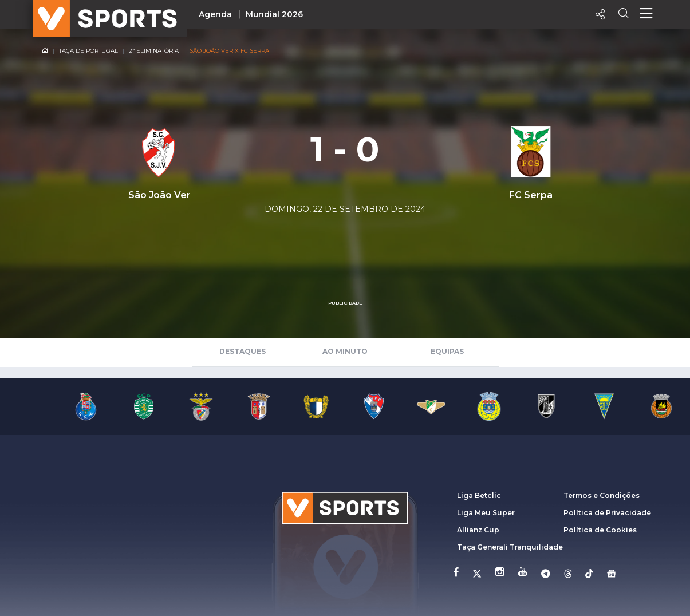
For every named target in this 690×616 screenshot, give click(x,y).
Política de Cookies (600, 530)
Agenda (215, 14)
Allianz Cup (478, 530)
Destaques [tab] (243, 351)
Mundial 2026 (274, 14)
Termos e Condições (602, 495)
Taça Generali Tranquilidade (510, 547)
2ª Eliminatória (154, 51)
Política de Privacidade (607, 513)
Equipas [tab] (447, 351)
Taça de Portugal (88, 51)
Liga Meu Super (486, 513)
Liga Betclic (479, 495)
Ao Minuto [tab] (345, 351)
